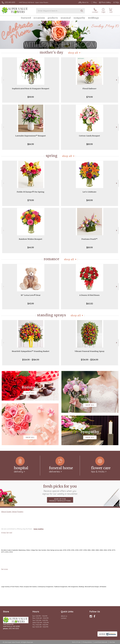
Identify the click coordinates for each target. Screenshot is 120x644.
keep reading (39, 529)
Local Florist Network (101, 642)
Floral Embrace (89, 89)
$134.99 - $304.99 (90, 360)
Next (117, 80)
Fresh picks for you (60, 490)
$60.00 (90, 304)
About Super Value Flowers (12, 512)
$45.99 (31, 304)
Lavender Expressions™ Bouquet (31, 136)
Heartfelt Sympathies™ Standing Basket (31, 351)
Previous (3, 80)
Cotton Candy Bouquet (90, 136)
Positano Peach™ (90, 239)
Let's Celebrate (90, 192)
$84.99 (31, 144)
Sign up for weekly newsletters (60, 500)
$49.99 (90, 200)
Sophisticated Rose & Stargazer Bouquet (31, 89)
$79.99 (90, 97)
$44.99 (31, 247)
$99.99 (31, 97)
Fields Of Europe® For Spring (31, 192)
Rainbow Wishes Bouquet (31, 239)
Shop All (73, 53)
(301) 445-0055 (10, 2)
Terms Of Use (76, 642)
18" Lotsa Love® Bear (31, 295)
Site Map (112, 642)
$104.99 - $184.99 (31, 360)
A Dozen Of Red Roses (89, 295)
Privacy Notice (87, 642)
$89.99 (90, 144)
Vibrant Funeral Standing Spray (90, 351)
